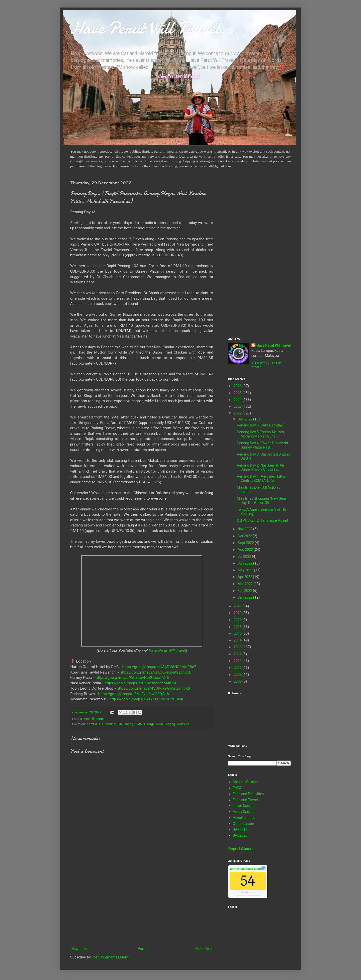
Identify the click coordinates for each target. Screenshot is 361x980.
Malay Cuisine (244, 812)
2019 (238, 620)
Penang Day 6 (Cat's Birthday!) (261, 425)
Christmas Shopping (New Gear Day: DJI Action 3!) (262, 501)
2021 (238, 606)
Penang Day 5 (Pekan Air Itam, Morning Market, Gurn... (261, 434)
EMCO (238, 788)
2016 (238, 627)
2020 (238, 613)
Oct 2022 (245, 536)
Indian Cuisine (244, 806)
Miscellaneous (94, 719)
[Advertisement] (142, 904)
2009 (238, 675)
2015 (238, 633)
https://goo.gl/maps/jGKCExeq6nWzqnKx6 (156, 672)
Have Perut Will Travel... (154, 28)
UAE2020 (240, 835)
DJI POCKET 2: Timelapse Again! (262, 520)
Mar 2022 (246, 584)
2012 (238, 654)
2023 (238, 406)
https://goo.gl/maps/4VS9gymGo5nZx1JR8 (153, 688)
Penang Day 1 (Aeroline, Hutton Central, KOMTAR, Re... (262, 478)
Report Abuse (240, 849)
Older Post (204, 949)
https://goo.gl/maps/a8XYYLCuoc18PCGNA (146, 699)
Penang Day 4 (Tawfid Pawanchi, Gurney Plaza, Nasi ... (263, 445)
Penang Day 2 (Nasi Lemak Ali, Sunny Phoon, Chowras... (261, 467)
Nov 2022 (245, 529)
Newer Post (81, 949)
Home (143, 949)
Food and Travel (245, 800)
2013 (238, 647)
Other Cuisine (243, 824)
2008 (238, 681)
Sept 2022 (246, 543)
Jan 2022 (245, 597)
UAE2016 (240, 830)
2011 (238, 661)
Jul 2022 (245, 557)
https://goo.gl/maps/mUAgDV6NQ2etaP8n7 (159, 667)
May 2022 (246, 570)
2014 (238, 640)
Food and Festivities (248, 794)
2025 (238, 393)
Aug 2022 (246, 550)
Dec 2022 (245, 419)
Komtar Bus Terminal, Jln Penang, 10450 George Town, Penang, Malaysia (138, 724)
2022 (238, 413)
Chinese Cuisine (245, 782)
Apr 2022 (245, 577)
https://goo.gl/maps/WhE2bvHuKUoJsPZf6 (132, 678)
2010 (238, 668)
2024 (238, 400)
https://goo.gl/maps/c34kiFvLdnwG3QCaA (134, 694)
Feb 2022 (245, 591)
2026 (238, 386)
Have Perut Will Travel (167, 650)
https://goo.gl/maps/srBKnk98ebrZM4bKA (141, 683)
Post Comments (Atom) (111, 957)
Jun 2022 (245, 563)
